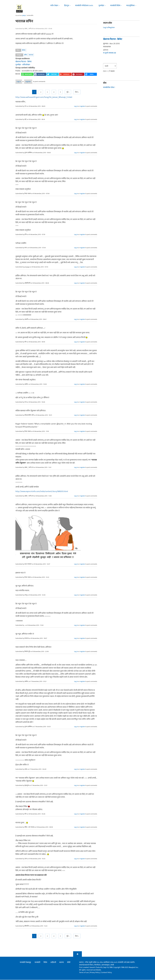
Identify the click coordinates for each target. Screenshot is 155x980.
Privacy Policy (95, 973)
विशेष (45, 963)
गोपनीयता (97, 965)
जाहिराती (53, 963)
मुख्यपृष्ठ (24, 16)
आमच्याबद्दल (106, 965)
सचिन (26, 55)
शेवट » (77, 92)
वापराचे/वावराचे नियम (86, 965)
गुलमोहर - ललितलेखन (23, 65)
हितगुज (67, 6)
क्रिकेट (24, 50)
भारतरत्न (31, 55)
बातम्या (62, 963)
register (35, 82)
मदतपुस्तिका (130, 6)
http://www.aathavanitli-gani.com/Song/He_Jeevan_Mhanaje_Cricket (44, 97)
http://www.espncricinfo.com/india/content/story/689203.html (42, 492)
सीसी (69, 963)
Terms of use (84, 973)
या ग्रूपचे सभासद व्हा (110, 53)
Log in (21, 82)
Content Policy (106, 973)
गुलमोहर (101, 6)
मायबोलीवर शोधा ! (109, 87)
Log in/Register (109, 27)
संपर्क (112, 965)
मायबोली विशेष (115, 6)
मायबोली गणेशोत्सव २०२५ (84, 6)
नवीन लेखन (54, 6)
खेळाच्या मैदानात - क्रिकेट (24, 62)
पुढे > (68, 92)
